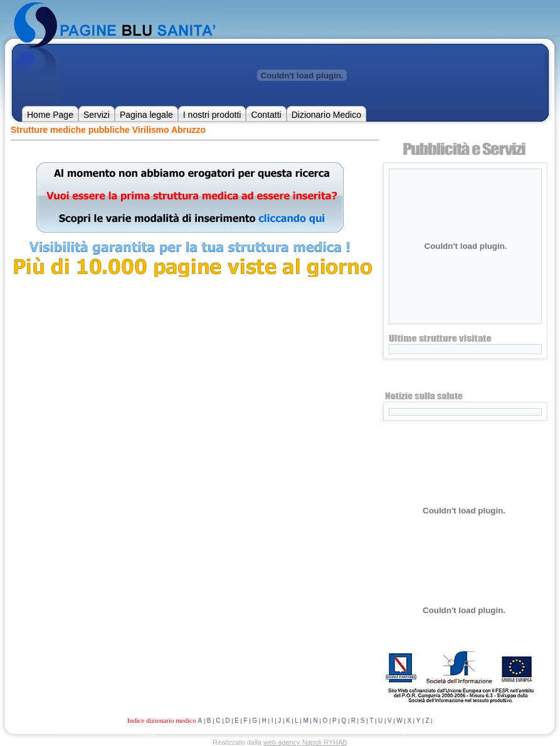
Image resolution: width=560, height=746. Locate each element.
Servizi (97, 115)
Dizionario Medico (326, 115)
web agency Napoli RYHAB (305, 742)
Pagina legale (146, 115)
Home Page (50, 115)
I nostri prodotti (212, 115)
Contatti (266, 115)
